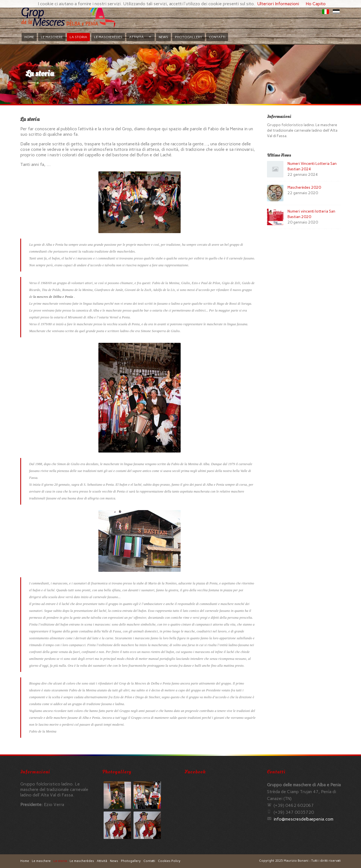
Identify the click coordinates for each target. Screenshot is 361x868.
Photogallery (188, 37)
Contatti (217, 37)
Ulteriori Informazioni (278, 4)
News (163, 37)
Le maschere (52, 37)
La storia (78, 37)
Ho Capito (316, 4)
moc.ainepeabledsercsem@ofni (303, 819)
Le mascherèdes (108, 37)
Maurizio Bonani (296, 861)
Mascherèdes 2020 (304, 187)
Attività (136, 37)
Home (29, 37)
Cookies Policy (169, 861)
